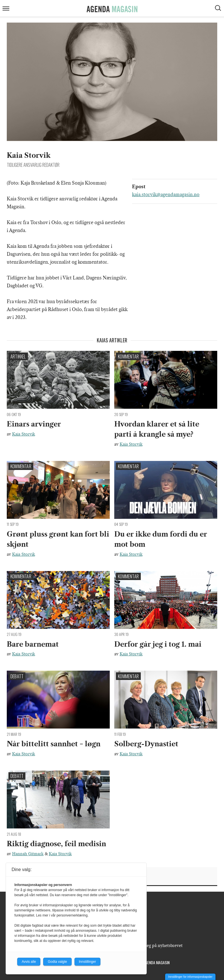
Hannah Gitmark (28, 854)
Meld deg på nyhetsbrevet (158, 946)
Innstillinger (88, 962)
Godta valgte (57, 962)
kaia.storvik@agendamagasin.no (166, 194)
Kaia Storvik (24, 434)
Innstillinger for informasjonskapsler (190, 977)
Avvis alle (29, 962)
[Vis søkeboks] (219, 9)
